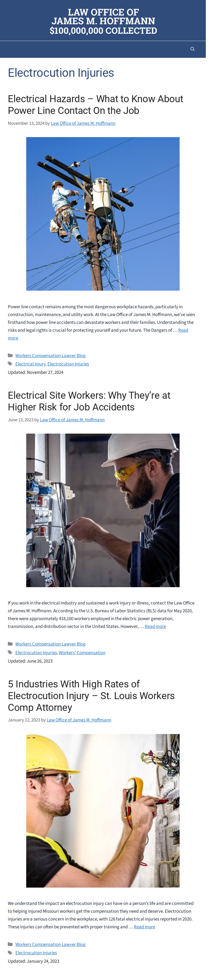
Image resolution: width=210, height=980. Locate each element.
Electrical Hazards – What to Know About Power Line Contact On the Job (95, 105)
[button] (193, 49)
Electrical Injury (30, 364)
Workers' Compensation (82, 653)
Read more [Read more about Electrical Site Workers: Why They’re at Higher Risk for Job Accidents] (155, 627)
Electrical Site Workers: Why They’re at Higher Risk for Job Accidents (89, 401)
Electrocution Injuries (68, 364)
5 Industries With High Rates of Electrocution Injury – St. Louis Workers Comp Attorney (91, 696)
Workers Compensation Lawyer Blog (50, 356)
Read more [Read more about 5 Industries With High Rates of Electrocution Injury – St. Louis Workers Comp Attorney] (144, 927)
